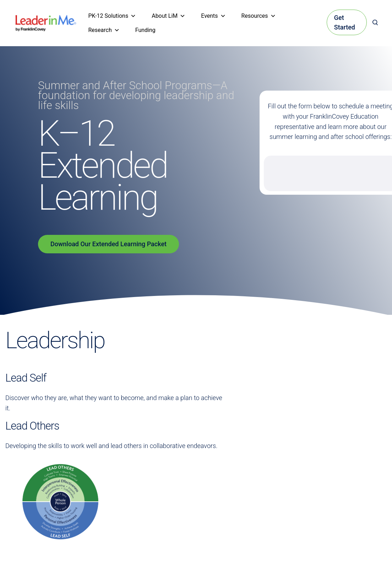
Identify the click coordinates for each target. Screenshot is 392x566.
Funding (145, 30)
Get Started (345, 22)
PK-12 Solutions (112, 16)
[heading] (46, 20)
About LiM (168, 16)
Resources (259, 16)
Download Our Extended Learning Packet (108, 244)
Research (104, 30)
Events (213, 16)
